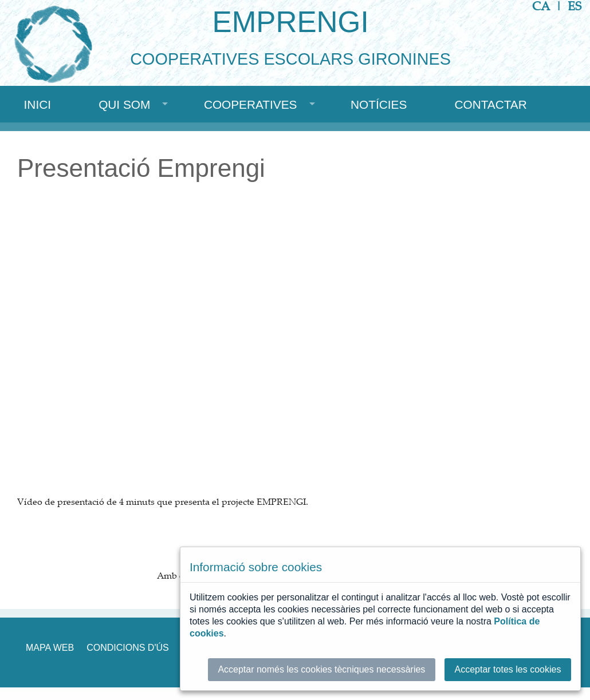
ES (575, 6)
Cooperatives (251, 104)
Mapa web (50, 648)
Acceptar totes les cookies (508, 669)
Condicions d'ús (128, 648)
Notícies (379, 104)
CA (541, 6)
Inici (38, 104)
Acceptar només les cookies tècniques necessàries (321, 669)
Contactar (490, 104)
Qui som (124, 104)
